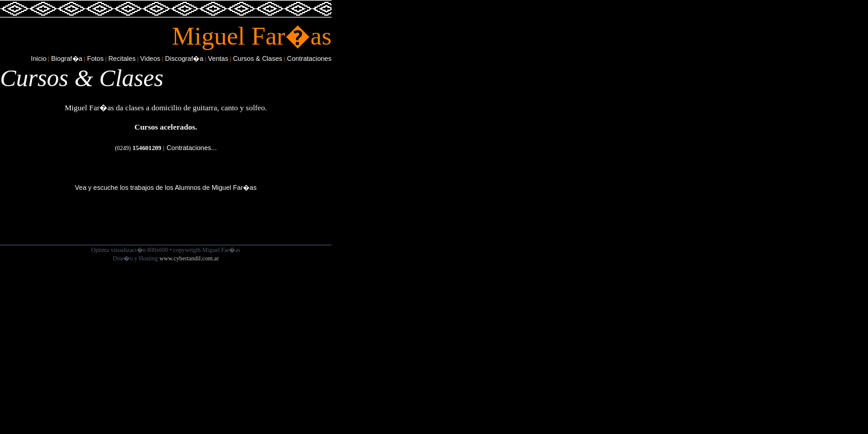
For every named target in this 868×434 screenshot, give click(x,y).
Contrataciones (309, 58)
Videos (150, 58)
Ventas (218, 58)
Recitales (122, 58)
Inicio (39, 58)
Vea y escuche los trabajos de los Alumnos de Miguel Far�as (165, 187)
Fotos (95, 58)
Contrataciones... (191, 148)
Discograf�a (184, 58)
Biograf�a (67, 58)
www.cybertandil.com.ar (189, 258)
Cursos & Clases (257, 58)
